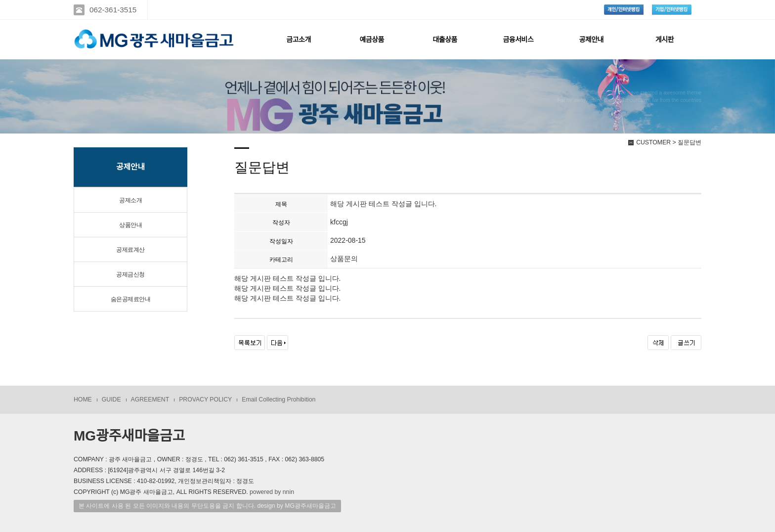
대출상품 (445, 40)
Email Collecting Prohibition (279, 399)
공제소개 (130, 200)
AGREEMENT (150, 399)
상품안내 (130, 225)
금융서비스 (518, 40)
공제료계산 (130, 250)
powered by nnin (272, 492)
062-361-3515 (113, 10)
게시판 (665, 40)
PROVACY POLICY (205, 399)
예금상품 (372, 40)
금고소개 (299, 40)
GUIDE (111, 399)
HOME (83, 399)
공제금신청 (130, 274)
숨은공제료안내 (131, 299)
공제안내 (592, 40)
